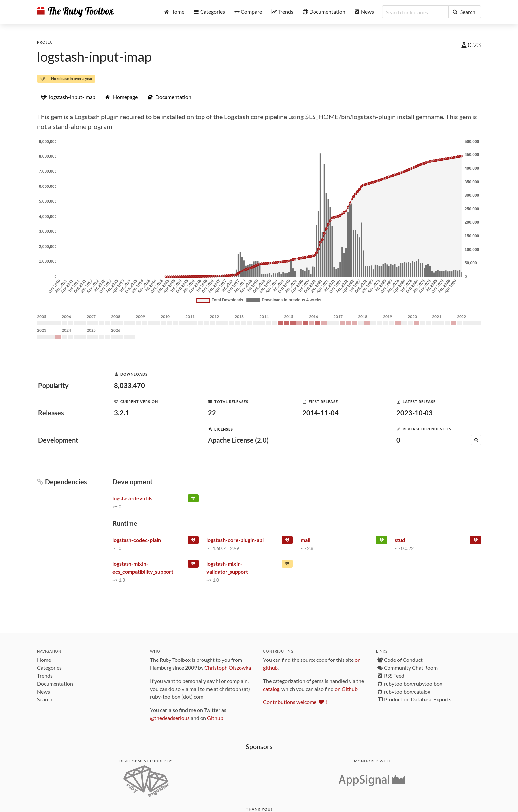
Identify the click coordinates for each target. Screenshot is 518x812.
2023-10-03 (415, 413)
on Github (346, 689)
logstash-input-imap (94, 57)
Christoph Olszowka (228, 668)
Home (44, 660)
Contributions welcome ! (295, 702)
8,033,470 (129, 385)
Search (45, 699)
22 (212, 413)
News (43, 691)
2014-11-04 (320, 413)
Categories (49, 668)
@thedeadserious (170, 718)
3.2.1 (122, 413)
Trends (45, 676)
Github (215, 718)
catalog (271, 689)
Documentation (55, 683)
